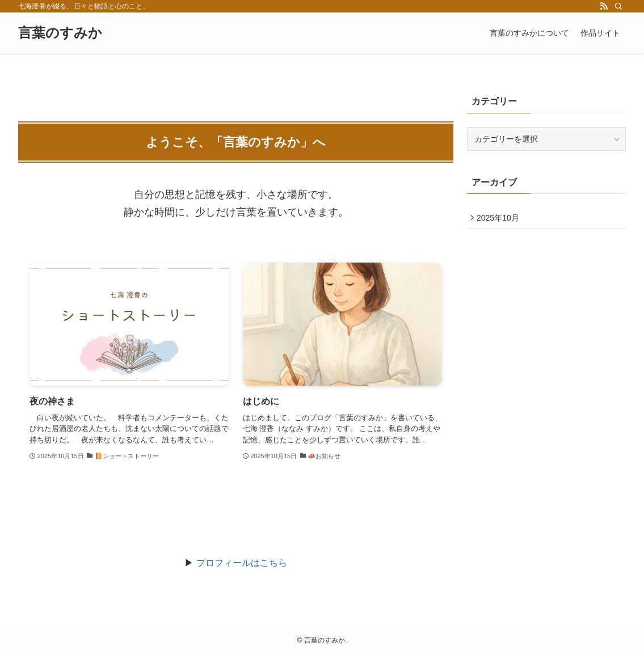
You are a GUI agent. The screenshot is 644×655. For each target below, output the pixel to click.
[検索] (618, 6)
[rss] (604, 6)
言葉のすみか (60, 33)
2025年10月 (500, 219)
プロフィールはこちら (242, 563)
